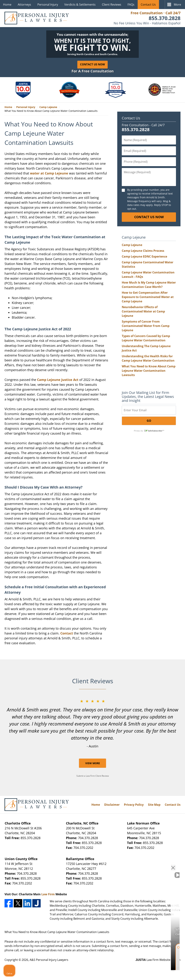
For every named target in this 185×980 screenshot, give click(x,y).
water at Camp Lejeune (49, 173)
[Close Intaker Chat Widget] (173, 865)
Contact (67, 633)
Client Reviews (112, 5)
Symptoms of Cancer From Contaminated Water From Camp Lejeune (146, 326)
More (177, 5)
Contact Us (148, 5)
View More (93, 763)
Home (7, 5)
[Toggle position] (165, 865)
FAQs (131, 5)
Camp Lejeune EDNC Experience (144, 256)
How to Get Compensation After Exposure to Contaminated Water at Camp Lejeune (148, 297)
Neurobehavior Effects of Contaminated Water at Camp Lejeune (143, 311)
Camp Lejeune (132, 245)
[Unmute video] (121, 865)
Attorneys (24, 5)
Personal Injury (48, 5)
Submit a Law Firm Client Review (93, 776)
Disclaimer (112, 805)
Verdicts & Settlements (80, 5)
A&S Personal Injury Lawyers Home (37, 18)
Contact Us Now (92, 64)
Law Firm (48, 894)
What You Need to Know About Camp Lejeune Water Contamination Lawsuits (149, 371)
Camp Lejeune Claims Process (143, 251)
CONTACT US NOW (149, 217)
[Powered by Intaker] (154, 972)
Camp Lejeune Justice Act (58, 380)
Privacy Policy (134, 805)
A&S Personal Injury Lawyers (49, 960)
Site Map (154, 805)
